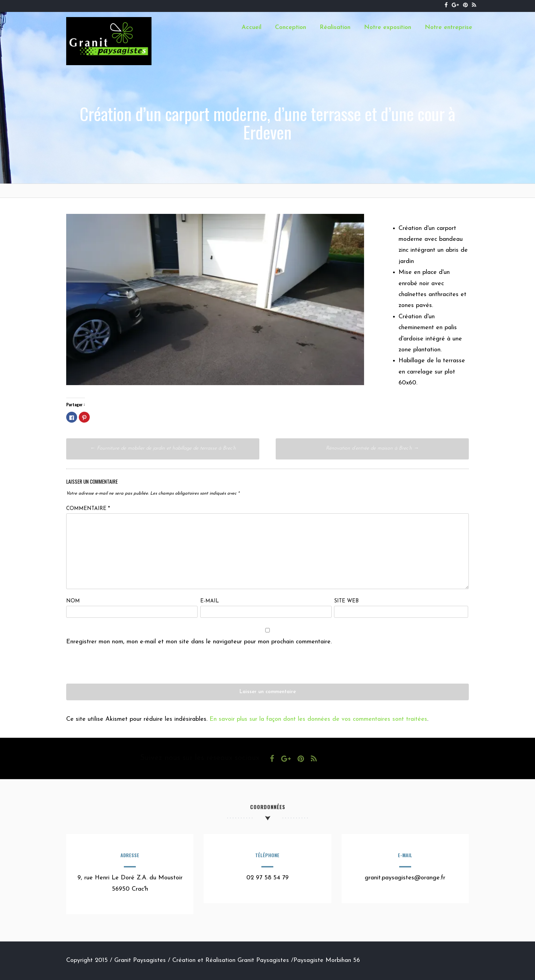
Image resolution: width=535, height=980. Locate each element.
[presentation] (118, 670)
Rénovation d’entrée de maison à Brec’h (372, 448)
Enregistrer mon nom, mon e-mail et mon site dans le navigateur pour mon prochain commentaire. (199, 642)
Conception (291, 27)
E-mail (210, 601)
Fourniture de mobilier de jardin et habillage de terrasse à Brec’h (163, 448)
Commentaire (88, 509)
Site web (346, 601)
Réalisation (335, 27)
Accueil (251, 27)
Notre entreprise (449, 27)
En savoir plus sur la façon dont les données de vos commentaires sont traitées (318, 719)
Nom (73, 601)
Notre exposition (388, 27)
